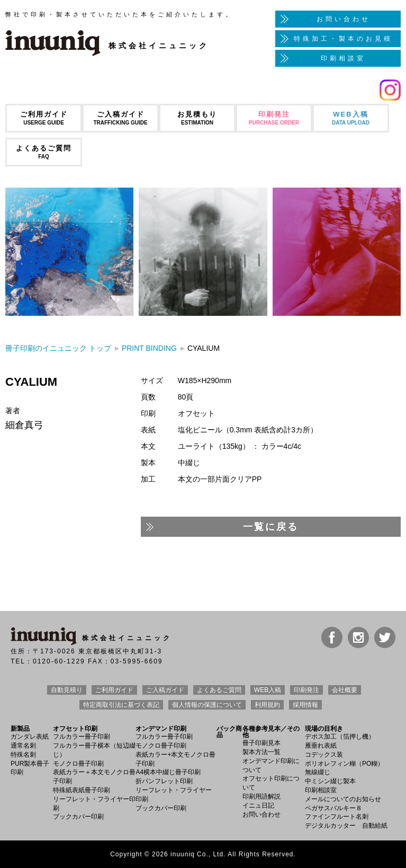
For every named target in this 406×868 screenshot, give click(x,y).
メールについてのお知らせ (343, 799)
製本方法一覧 (261, 752)
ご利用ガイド (44, 118)
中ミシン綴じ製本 (330, 781)
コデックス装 (324, 755)
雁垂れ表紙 (321, 746)
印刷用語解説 (261, 796)
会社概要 (345, 690)
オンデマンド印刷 (161, 729)
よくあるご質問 (44, 152)
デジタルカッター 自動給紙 (346, 826)
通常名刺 (23, 746)
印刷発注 (274, 118)
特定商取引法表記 (121, 705)
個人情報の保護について (207, 705)
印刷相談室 (343, 58)
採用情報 (305, 705)
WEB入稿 (351, 118)
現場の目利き (324, 729)
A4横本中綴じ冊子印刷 (168, 772)
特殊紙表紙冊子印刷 (82, 790)
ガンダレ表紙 (30, 737)
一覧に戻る (271, 527)
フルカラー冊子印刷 (82, 737)
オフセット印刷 (75, 729)
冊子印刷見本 (261, 743)
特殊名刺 (23, 755)
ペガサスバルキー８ (333, 808)
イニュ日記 (258, 805)
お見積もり (197, 118)
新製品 (20, 729)
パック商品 (229, 732)
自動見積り (67, 690)
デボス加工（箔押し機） (340, 737)
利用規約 (267, 705)
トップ (58, 348)
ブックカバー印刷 (78, 817)
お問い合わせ (344, 19)
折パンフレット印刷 (164, 781)
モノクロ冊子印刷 (78, 764)
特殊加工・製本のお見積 (343, 39)
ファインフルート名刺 (337, 817)
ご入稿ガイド (120, 118)
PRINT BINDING (149, 348)
